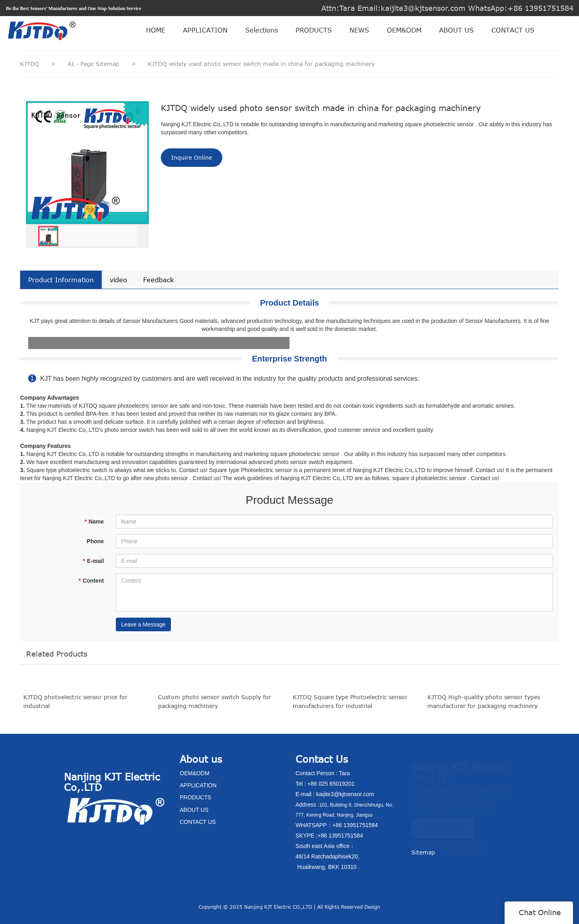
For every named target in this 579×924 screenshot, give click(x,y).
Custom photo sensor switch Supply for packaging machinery (215, 706)
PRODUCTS (314, 30)
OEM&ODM (404, 30)
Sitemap (423, 852)
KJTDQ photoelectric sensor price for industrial (75, 706)
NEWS (359, 30)
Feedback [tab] (158, 280)
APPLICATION (205, 30)
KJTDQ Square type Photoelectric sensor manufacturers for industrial (350, 706)
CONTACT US (513, 30)
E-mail (93, 561)
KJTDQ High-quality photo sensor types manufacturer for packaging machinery (484, 706)
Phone (95, 541)
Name (94, 522)
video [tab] (118, 280)
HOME (156, 30)
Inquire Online (192, 157)
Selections (262, 30)
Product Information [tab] (61, 280)
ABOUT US (456, 30)
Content (91, 581)
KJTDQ (30, 64)
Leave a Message (143, 624)
